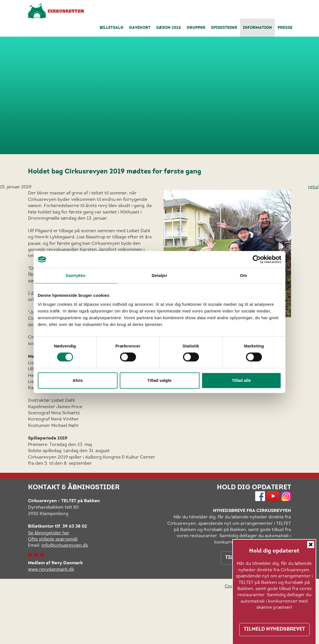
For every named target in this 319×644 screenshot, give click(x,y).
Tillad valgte (159, 380)
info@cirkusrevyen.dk (65, 545)
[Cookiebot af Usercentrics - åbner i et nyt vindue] (257, 259)
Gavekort (140, 28)
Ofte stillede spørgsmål (53, 539)
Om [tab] (243, 275)
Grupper (196, 28)
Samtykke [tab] (76, 275)
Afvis (78, 380)
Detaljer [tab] (159, 275)
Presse (285, 28)
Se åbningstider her (49, 533)
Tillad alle (241, 380)
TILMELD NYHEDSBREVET (274, 629)
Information (257, 28)
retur (314, 187)
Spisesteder (224, 28)
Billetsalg (112, 28)
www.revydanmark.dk (51, 569)
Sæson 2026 (169, 28)
